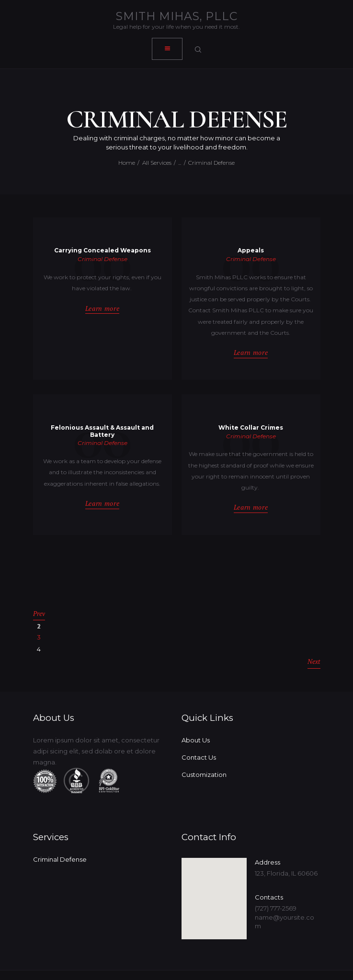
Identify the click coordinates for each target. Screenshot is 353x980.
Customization (204, 752)
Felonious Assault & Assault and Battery (102, 431)
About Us (196, 717)
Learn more (102, 308)
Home (127, 163)
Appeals (251, 251)
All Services (157, 163)
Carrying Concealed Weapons (102, 251)
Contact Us (199, 734)
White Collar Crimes (251, 428)
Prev (39, 611)
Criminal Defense (102, 259)
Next (314, 641)
